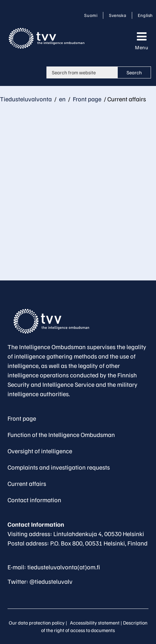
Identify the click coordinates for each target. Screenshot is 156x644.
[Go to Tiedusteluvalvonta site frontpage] (52, 38)
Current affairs (27, 483)
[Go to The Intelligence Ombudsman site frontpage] (55, 321)
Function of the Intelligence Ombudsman (61, 434)
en (62, 99)
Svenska (119, 15)
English (145, 15)
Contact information (34, 500)
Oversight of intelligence (40, 451)
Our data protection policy (37, 623)
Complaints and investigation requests (59, 467)
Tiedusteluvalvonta (26, 99)
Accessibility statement (95, 623)
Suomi (92, 15)
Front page (86, 99)
